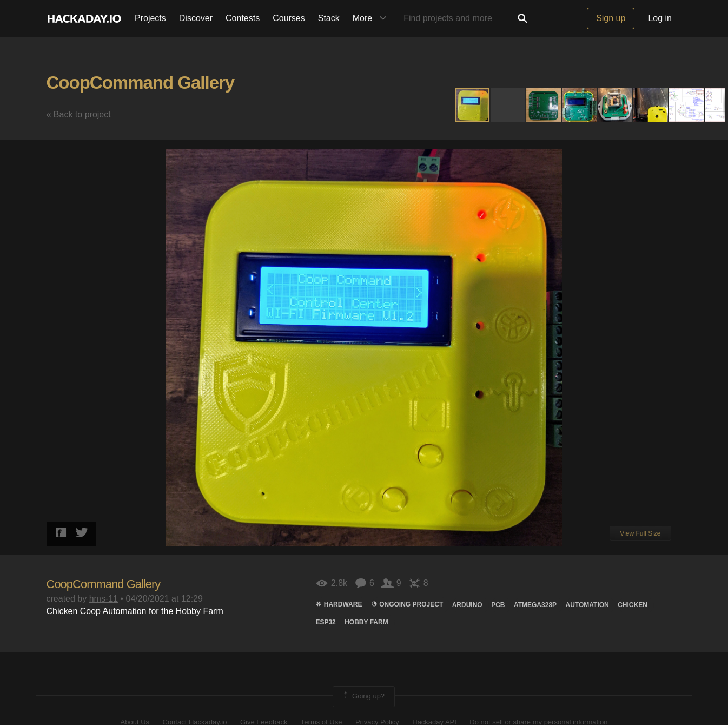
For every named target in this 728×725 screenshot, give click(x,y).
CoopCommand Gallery (141, 83)
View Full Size (640, 533)
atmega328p (535, 605)
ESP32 (325, 622)
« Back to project (79, 114)
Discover (196, 18)
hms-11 (104, 599)
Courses (289, 18)
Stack (329, 18)
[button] (508, 105)
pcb (498, 605)
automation (587, 605)
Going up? (363, 696)
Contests (243, 18)
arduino (467, 605)
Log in (660, 18)
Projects (150, 18)
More (372, 18)
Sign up (611, 18)
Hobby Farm (366, 622)
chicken (633, 605)
